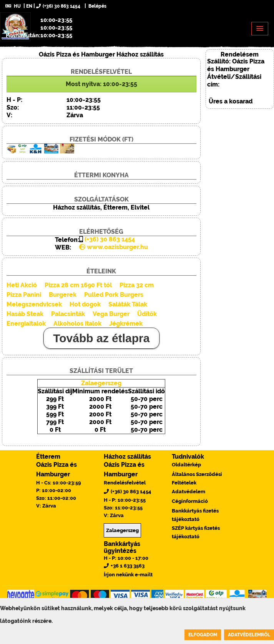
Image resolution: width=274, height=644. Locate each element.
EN (29, 6)
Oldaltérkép (186, 465)
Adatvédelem (188, 492)
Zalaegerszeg (101, 383)
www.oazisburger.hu (114, 247)
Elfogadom (203, 635)
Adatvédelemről (249, 635)
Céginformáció (190, 501)
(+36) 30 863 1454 (58, 6)
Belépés (97, 6)
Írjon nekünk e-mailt (128, 575)
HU (13, 6)
